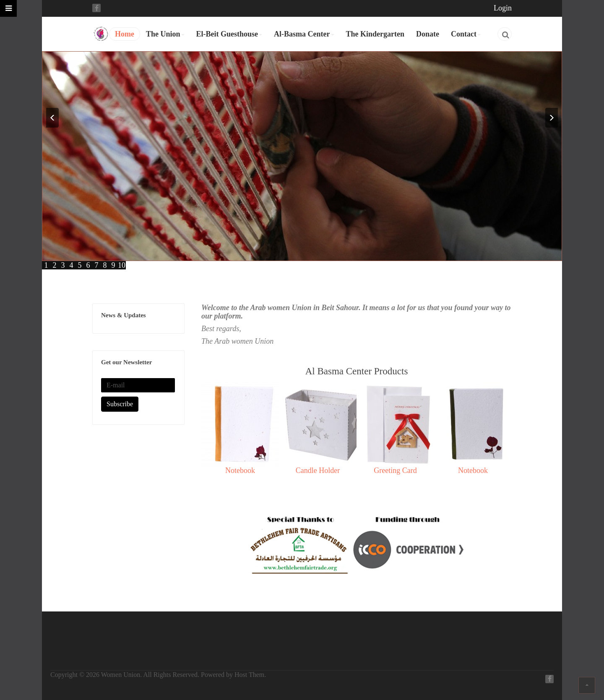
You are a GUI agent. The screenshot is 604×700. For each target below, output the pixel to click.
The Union (165, 34)
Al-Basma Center (304, 34)
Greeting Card (395, 470)
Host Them (249, 675)
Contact (466, 34)
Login (503, 8)
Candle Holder (318, 470)
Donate (428, 34)
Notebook (240, 470)
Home (125, 34)
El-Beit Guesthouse (229, 34)
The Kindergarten (375, 34)
